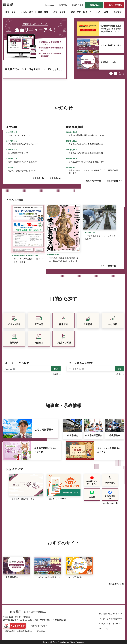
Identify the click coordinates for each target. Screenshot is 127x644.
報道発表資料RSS (114, 181)
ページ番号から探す (81, 363)
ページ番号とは (117, 374)
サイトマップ (105, 629)
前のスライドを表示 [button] (111, 73)
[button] (48, 5)
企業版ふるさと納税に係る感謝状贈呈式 (86, 144)
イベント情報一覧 (108, 266)
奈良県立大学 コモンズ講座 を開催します (86, 162)
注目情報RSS (55, 178)
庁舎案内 (41, 631)
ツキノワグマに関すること (20, 135)
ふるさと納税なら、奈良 (111, 45)
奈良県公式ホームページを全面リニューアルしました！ (34, 69)
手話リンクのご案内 (39, 626)
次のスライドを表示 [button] (115, 73)
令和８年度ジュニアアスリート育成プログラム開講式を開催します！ (93, 172)
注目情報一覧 (38, 178)
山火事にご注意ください (19, 153)
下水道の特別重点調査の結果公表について (87, 135)
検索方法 (57, 374)
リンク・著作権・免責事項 (111, 619)
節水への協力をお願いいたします (23, 162)
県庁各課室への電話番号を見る (19, 631)
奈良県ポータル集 (108, 62)
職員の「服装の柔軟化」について (23, 171)
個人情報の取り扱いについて (112, 614)
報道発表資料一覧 (93, 181)
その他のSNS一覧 (110, 503)
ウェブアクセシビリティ (110, 624)
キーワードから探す (17, 363)
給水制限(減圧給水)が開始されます (23, 144)
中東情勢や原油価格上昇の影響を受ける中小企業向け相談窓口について (111, 29)
